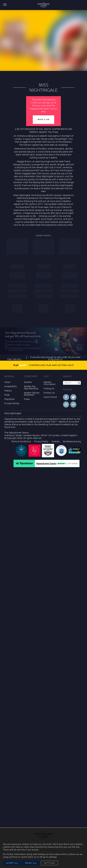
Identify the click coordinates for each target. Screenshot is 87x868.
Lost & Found (50, 397)
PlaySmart (10, 399)
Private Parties (12, 403)
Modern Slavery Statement (32, 394)
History (8, 391)
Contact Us (49, 393)
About (8, 382)
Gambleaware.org (72, 441)
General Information (50, 383)
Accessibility (11, 386)
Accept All (12, 863)
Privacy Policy (41, 441)
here (13, 427)
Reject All (31, 863)
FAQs (7, 395)
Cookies (56, 441)
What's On (43, 120)
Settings (49, 863)
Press (27, 399)
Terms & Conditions (21, 441)
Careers (28, 382)
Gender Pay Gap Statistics (31, 387)
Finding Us (49, 388)
